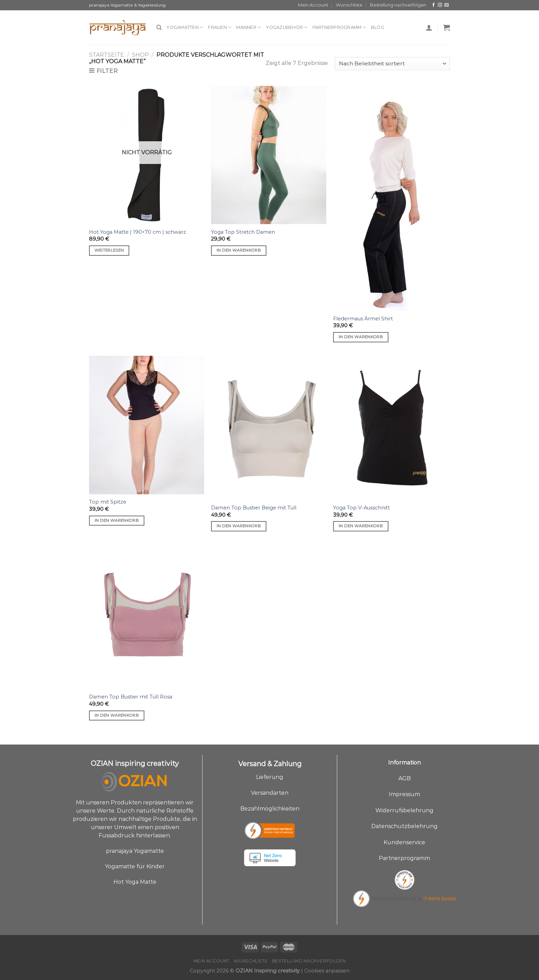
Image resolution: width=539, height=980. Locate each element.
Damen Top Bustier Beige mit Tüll (254, 508)
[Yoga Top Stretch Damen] (269, 155)
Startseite (107, 55)
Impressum (404, 794)
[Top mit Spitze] (147, 425)
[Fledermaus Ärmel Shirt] (391, 198)
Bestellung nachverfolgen (398, 5)
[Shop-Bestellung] (392, 64)
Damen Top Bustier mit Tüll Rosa (131, 697)
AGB (405, 778)
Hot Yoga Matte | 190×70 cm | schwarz (137, 232)
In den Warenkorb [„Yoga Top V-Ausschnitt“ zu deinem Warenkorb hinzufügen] (361, 526)
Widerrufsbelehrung (404, 810)
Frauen (220, 27)
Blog (378, 27)
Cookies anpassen (327, 971)
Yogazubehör (287, 27)
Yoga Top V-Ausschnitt (361, 508)
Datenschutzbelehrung (404, 826)
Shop (140, 55)
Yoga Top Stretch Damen (243, 232)
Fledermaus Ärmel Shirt (363, 319)
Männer (249, 27)
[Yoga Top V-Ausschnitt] (391, 428)
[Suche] (159, 27)
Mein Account (313, 5)
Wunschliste (349, 5)
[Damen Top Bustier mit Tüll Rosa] (147, 617)
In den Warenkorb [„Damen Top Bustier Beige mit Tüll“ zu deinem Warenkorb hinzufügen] (239, 526)
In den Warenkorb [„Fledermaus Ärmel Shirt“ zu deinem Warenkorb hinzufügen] (361, 337)
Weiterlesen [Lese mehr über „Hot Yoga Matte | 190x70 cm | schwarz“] (109, 250)
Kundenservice (404, 842)
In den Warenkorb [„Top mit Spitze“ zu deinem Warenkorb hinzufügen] (117, 520)
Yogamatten (185, 27)
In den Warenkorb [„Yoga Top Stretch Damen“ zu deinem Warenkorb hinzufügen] (239, 250)
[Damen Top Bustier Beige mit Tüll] (269, 428)
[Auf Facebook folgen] (433, 5)
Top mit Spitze (108, 502)
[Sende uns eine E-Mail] (447, 5)
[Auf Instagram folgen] (440, 5)
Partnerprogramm (339, 27)
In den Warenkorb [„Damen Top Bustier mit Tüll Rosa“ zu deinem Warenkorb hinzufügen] (117, 715)
